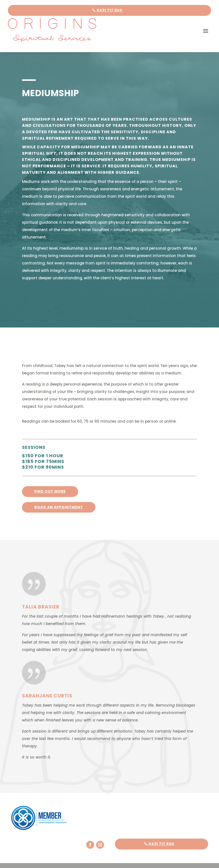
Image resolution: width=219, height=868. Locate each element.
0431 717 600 (109, 10)
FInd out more (50, 484)
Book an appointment (59, 499)
